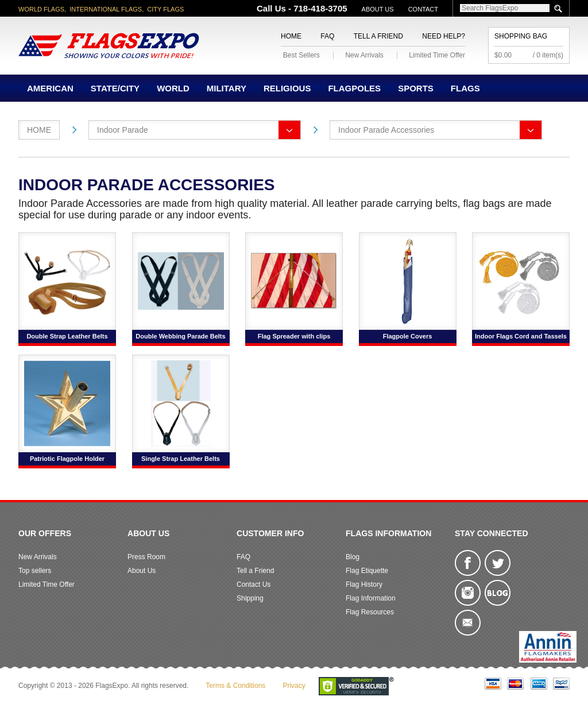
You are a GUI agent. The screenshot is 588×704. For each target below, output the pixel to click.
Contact (423, 9)
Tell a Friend (378, 36)
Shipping (250, 598)
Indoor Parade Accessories (386, 130)
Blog (353, 557)
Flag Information (371, 598)
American (50, 88)
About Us (378, 9)
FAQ (327, 36)
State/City (115, 88)
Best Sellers (301, 55)
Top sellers (35, 571)
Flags (465, 88)
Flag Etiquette (367, 571)
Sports (416, 88)
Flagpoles (354, 88)
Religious (287, 88)
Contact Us (254, 584)
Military (227, 88)
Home (291, 36)
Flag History (364, 584)
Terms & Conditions (235, 686)
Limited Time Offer (437, 55)
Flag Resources (370, 612)
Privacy (294, 686)
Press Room (146, 557)
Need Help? (444, 36)
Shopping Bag (521, 36)
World (173, 88)
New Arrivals (364, 55)
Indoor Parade (123, 130)
